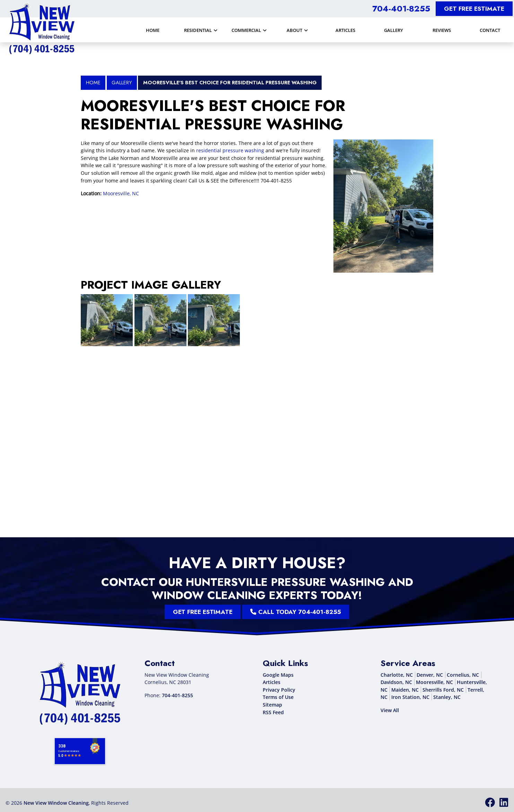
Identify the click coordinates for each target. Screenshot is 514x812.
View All (390, 710)
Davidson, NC (396, 682)
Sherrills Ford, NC (443, 690)
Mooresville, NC (121, 193)
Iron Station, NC (410, 697)
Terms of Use (278, 697)
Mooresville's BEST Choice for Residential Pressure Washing (230, 83)
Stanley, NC (447, 697)
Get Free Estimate (474, 9)
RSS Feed (273, 712)
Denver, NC (430, 675)
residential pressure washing (230, 150)
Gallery (122, 83)
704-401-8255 (401, 8)
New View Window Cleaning (56, 803)
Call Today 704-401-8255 (273, 612)
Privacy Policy (279, 690)
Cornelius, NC (463, 675)
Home (93, 83)
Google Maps (278, 675)
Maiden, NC (405, 690)
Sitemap (272, 705)
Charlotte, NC (397, 675)
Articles (272, 682)
